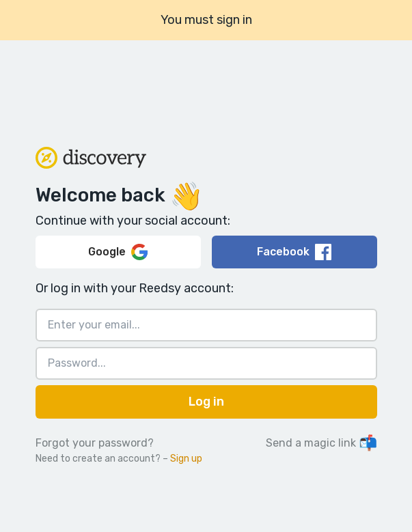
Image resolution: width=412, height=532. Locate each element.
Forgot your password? (95, 443)
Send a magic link (321, 443)
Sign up (186, 459)
